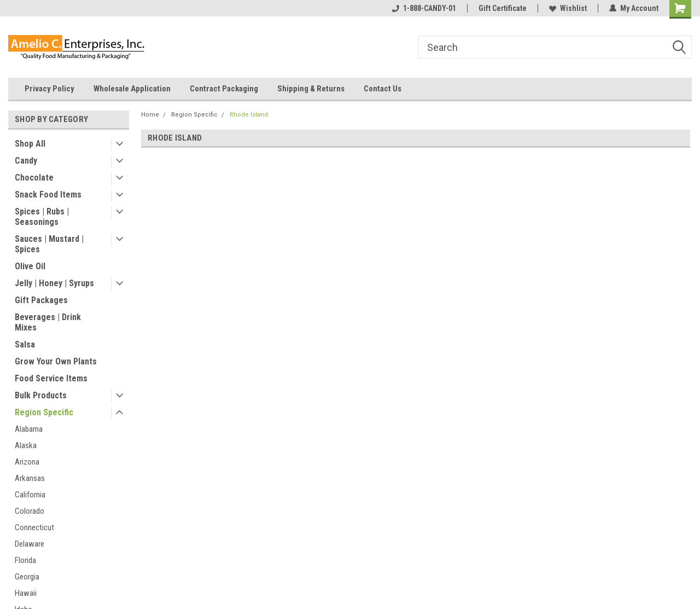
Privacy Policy (49, 89)
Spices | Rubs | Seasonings (42, 217)
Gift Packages (41, 300)
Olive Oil (30, 266)
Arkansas (30, 478)
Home (150, 115)
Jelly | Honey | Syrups (54, 283)
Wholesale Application (132, 89)
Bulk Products (41, 395)
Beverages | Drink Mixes (48, 322)
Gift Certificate (503, 8)
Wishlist (568, 8)
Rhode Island (249, 115)
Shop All (30, 144)
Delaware (30, 544)
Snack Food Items (48, 195)
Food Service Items (51, 378)
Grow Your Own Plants (56, 361)
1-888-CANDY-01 (424, 8)
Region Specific (44, 412)
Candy (26, 161)
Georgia (27, 577)
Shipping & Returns (311, 89)
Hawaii (26, 593)
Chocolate (34, 178)
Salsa (25, 344)
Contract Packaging (224, 89)
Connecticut (34, 527)
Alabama (29, 429)
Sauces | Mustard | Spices (49, 244)
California (30, 495)
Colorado (30, 511)
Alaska (26, 445)
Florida (25, 560)
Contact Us (383, 89)
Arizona (27, 462)
